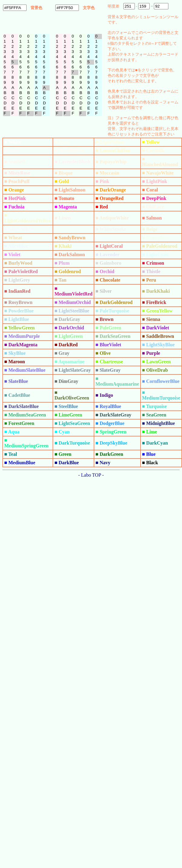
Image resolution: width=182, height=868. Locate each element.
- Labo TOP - (91, 475)
